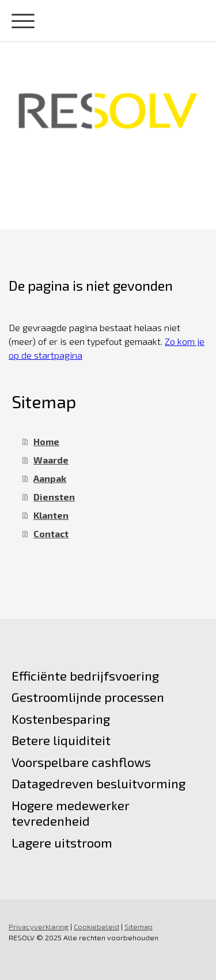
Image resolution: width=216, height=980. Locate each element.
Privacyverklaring (39, 926)
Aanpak (50, 478)
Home (46, 441)
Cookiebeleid (96, 926)
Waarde (51, 460)
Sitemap (139, 926)
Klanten (51, 515)
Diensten (54, 497)
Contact (51, 533)
